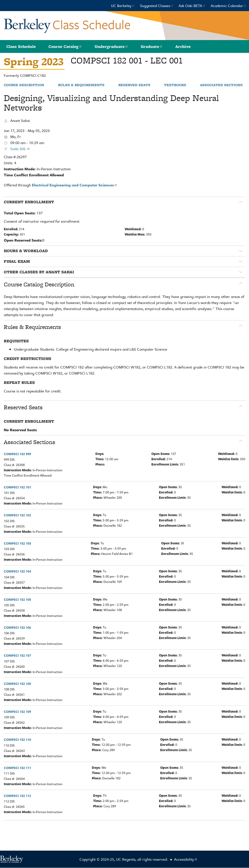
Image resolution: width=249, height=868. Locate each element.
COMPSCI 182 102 (17, 515)
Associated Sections (221, 85)
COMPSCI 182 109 (17, 712)
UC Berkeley (123, 6)
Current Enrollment (29, 202)
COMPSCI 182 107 (17, 655)
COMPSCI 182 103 (17, 543)
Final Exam (17, 261)
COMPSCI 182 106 (17, 627)
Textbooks (175, 85)
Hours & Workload (26, 251)
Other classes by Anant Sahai (39, 272)
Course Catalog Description (39, 284)
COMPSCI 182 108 (17, 684)
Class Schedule (21, 46)
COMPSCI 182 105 (17, 599)
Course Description (24, 85)
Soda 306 (20, 149)
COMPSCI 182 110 (17, 740)
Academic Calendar (229, 6)
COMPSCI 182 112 (17, 796)
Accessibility (186, 859)
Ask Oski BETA (192, 6)
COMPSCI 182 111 (17, 768)
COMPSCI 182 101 (17, 487)
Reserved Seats (134, 85)
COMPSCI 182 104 (17, 571)
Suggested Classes (157, 6)
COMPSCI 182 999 (17, 454)
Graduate (152, 46)
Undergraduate (111, 46)
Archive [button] (183, 46)
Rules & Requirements (81, 85)
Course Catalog (65, 46)
